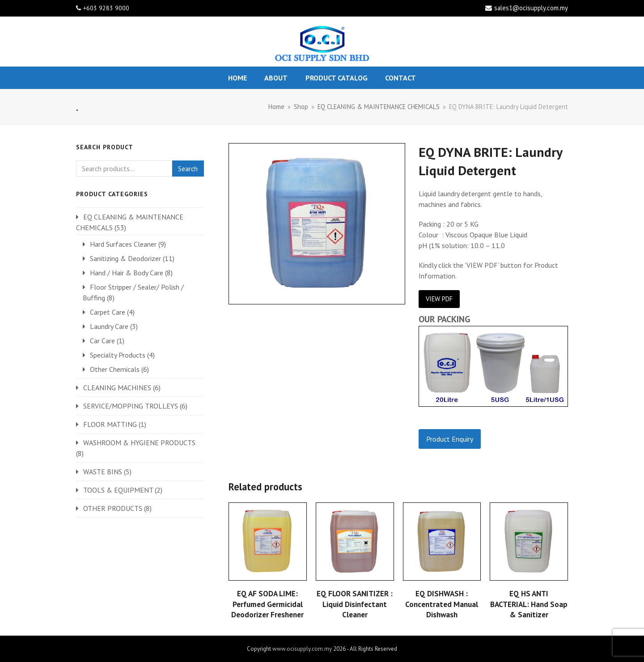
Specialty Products (118, 355)
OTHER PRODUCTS (113, 508)
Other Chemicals (115, 369)
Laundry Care (109, 326)
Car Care (102, 341)
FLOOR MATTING (110, 424)
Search (188, 169)
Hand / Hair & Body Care (127, 273)
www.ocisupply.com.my (302, 649)
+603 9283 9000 (106, 8)
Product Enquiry (450, 439)
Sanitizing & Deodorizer (125, 258)
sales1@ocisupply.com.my (531, 8)
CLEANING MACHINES (117, 388)
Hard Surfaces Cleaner (123, 244)
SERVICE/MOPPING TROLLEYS (131, 406)
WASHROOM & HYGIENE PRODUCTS (139, 443)
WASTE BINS (103, 472)
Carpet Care (108, 312)
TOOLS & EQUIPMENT (118, 490)
